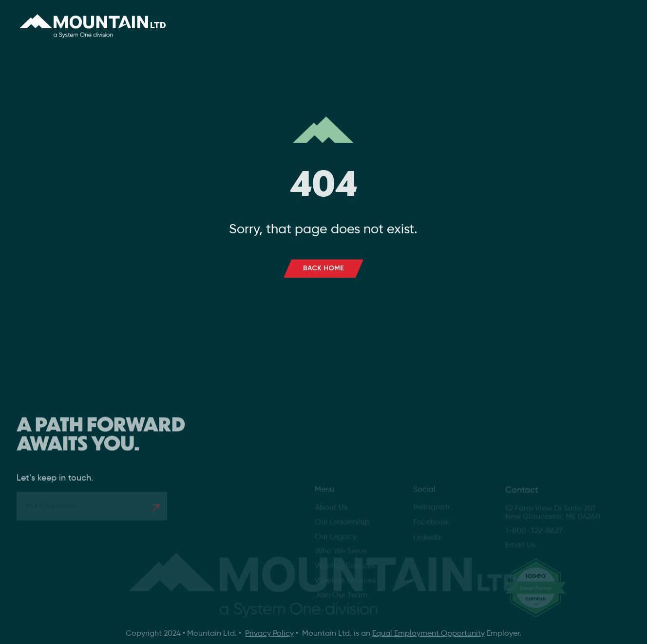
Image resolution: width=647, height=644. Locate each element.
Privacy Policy (269, 633)
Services (328, 19)
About (261, 19)
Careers (390, 19)
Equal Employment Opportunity (428, 633)
